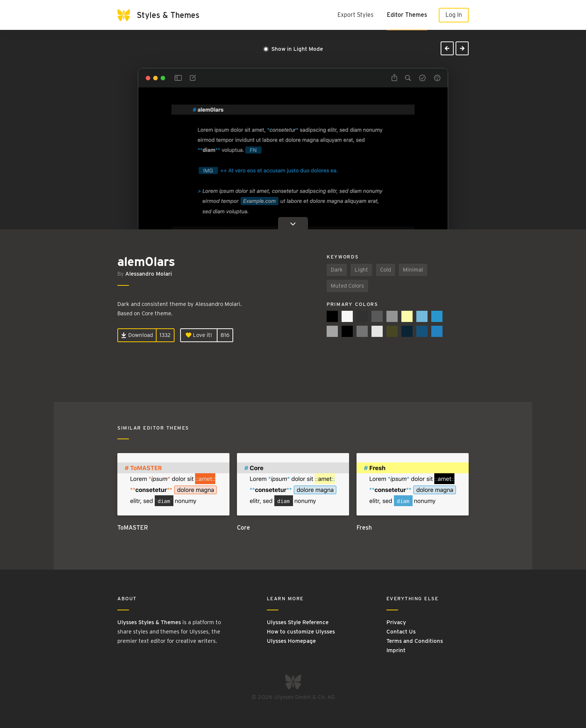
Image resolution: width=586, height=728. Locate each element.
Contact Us (401, 632)
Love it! (199, 335)
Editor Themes (407, 15)
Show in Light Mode (293, 49)
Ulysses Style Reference (298, 622)
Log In (454, 15)
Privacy (396, 622)
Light (361, 270)
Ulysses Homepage (291, 641)
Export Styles (355, 15)
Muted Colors (347, 286)
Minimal (413, 270)
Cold (385, 270)
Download (137, 335)
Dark (337, 270)
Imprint (396, 650)
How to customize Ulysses (301, 632)
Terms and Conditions (415, 641)
